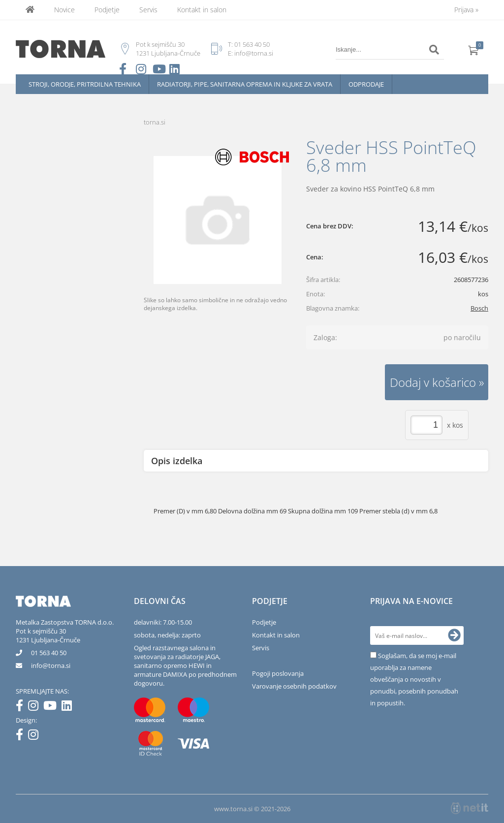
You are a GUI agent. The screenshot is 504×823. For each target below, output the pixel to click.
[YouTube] (52, 707)
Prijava (466, 10)
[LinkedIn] (69, 707)
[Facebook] (22, 707)
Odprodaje (366, 84)
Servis (148, 10)
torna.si (155, 122)
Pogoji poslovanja (278, 673)
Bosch (479, 308)
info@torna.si (254, 53)
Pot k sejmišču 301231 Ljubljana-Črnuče (48, 635)
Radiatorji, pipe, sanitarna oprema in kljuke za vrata (245, 84)
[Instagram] (36, 707)
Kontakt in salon (202, 10)
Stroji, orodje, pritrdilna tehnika (85, 84)
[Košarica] (473, 50)
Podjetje (107, 10)
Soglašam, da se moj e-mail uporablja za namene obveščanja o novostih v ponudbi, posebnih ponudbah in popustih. (414, 679)
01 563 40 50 (252, 44)
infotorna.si (51, 665)
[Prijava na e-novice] (454, 635)
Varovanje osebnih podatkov (294, 686)
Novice (64, 10)
